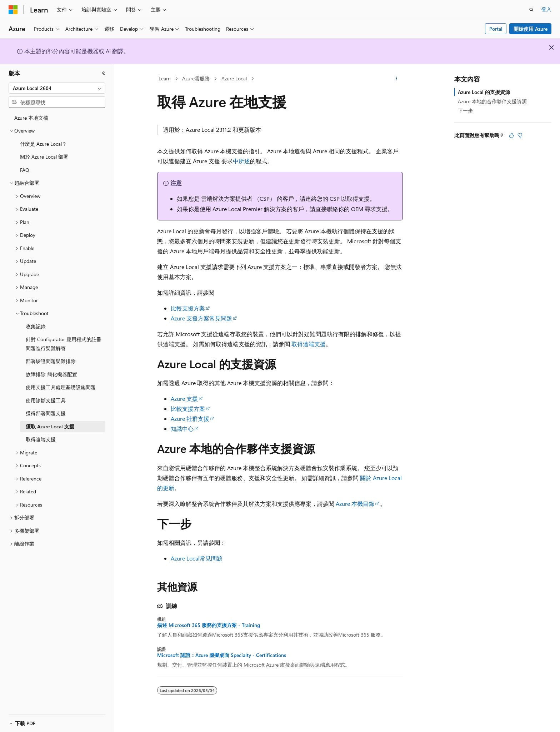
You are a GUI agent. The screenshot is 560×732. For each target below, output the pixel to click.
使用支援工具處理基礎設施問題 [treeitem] (61, 387)
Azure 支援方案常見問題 (201, 318)
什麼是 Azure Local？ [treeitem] (43, 144)
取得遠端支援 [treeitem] (41, 439)
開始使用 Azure (531, 29)
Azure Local (234, 78)
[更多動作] (397, 79)
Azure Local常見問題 (197, 558)
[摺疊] (104, 73)
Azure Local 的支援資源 (484, 92)
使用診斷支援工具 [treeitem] (46, 400)
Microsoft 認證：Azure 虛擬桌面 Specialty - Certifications (222, 655)
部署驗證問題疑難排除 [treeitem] (51, 361)
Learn (165, 78)
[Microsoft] (13, 10)
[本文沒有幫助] (520, 135)
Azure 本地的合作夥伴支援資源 (492, 101)
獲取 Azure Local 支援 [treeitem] (50, 426)
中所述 (241, 161)
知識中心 (182, 429)
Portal (496, 29)
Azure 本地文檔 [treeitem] (31, 118)
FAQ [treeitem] (25, 170)
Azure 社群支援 (190, 419)
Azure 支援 (184, 399)
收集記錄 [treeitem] (36, 326)
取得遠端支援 (309, 344)
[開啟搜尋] (531, 10)
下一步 (465, 111)
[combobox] (57, 88)
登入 (546, 9)
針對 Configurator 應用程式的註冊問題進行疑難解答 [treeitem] (64, 344)
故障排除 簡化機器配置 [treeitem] (51, 374)
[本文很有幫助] (511, 135)
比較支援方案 (188, 308)
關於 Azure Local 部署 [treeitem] (44, 157)
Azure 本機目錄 (355, 504)
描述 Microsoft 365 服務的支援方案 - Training (209, 625)
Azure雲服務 (196, 78)
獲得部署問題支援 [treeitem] (46, 413)
